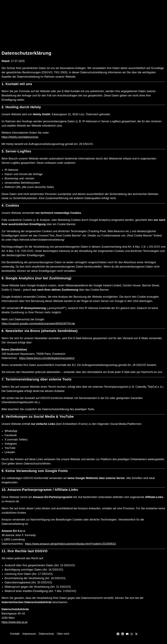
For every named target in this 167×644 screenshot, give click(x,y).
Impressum (29, 634)
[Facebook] (118, 634)
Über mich (63, 634)
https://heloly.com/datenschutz (20, 137)
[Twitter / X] (136, 634)
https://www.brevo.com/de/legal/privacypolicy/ (47, 358)
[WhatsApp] (132, 634)
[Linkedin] (123, 634)
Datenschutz (46, 634)
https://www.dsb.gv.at (14, 622)
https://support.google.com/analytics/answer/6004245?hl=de (38, 324)
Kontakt (15, 634)
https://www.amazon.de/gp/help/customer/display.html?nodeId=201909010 (70, 544)
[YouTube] (127, 634)
